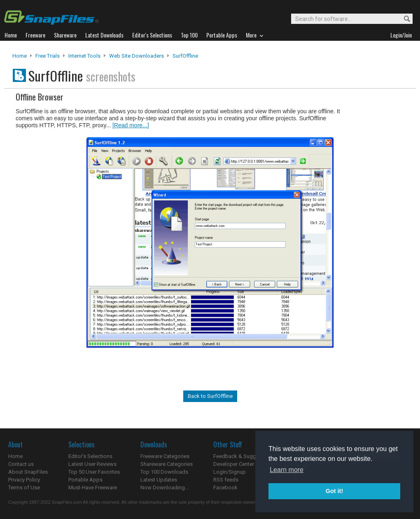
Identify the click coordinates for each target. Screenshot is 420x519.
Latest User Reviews (92, 464)
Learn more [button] (287, 470)
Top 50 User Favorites (94, 472)
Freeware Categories (165, 456)
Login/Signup (230, 472)
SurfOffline (185, 56)
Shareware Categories (167, 464)
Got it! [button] (334, 491)
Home (20, 56)
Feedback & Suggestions (244, 456)
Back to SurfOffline (210, 396)
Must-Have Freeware (93, 487)
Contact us (21, 464)
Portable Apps (85, 480)
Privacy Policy (24, 480)
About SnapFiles (28, 472)
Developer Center (234, 464)
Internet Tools (84, 56)
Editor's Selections (90, 456)
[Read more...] (131, 125)
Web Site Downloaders (136, 56)
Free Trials (48, 56)
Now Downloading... (164, 487)
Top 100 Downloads (164, 472)
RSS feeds (226, 480)
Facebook (225, 487)
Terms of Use (24, 487)
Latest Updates (159, 480)
